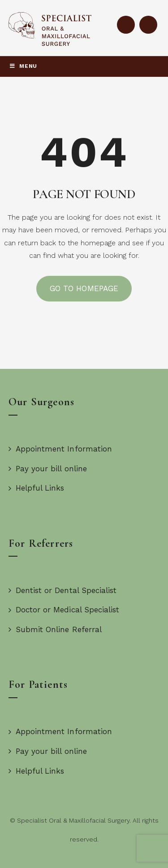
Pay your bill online (48, 469)
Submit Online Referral (55, 629)
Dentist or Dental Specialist (62, 590)
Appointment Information (60, 449)
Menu (23, 66)
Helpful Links (37, 488)
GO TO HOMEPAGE (84, 288)
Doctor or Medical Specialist (64, 610)
